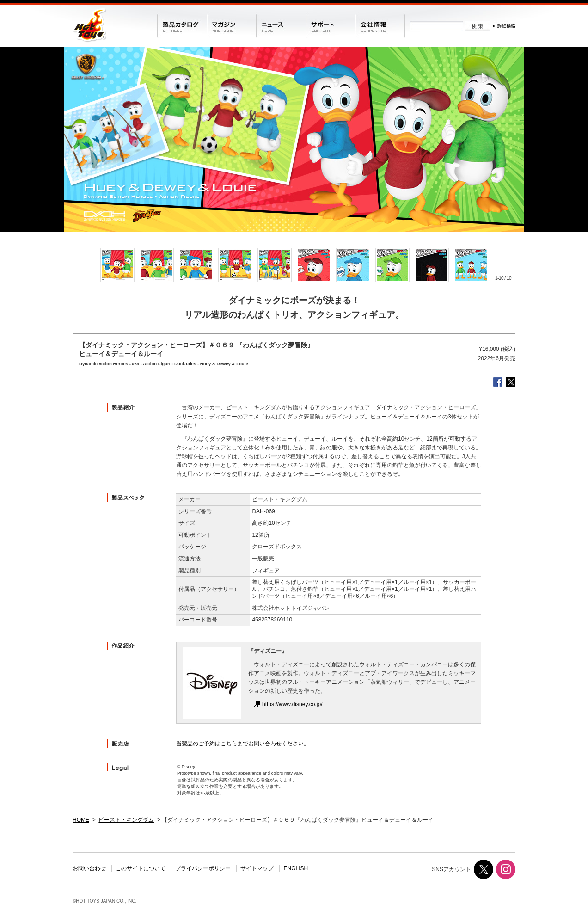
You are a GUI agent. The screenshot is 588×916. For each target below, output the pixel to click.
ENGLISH (296, 868)
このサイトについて (141, 868)
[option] (117, 265)
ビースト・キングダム (126, 820)
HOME (81, 820)
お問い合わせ (89, 868)
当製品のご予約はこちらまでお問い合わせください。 (243, 744)
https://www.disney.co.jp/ (292, 704)
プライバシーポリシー (203, 868)
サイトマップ (257, 868)
